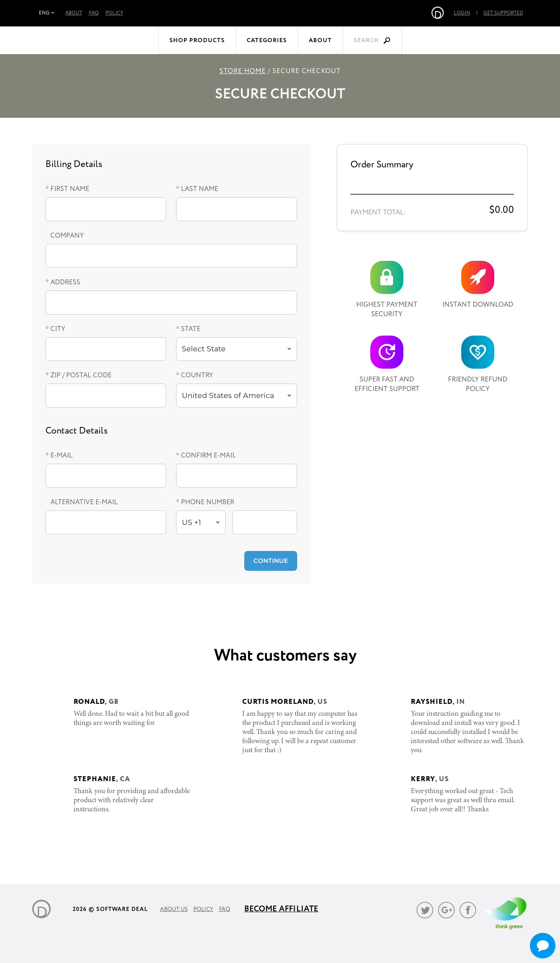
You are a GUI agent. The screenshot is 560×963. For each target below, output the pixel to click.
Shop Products (197, 40)
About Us (174, 909)
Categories (267, 40)
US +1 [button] (191, 522)
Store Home (243, 71)
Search (366, 40)
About (74, 13)
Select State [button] (204, 349)
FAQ (94, 13)
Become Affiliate (281, 909)
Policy (114, 13)
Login (425, 13)
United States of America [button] (228, 395)
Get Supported (466, 13)
